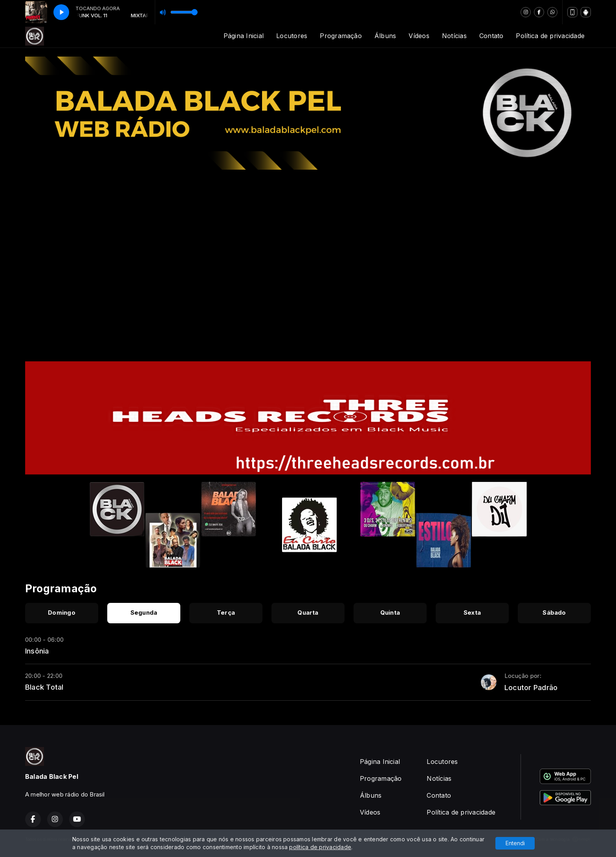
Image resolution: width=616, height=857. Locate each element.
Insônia (37, 651)
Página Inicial (244, 36)
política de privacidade (320, 847)
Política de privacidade (550, 36)
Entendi (515, 843)
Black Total (44, 687)
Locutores (292, 36)
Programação (341, 36)
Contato (491, 36)
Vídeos (419, 36)
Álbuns (385, 36)
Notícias (454, 36)
